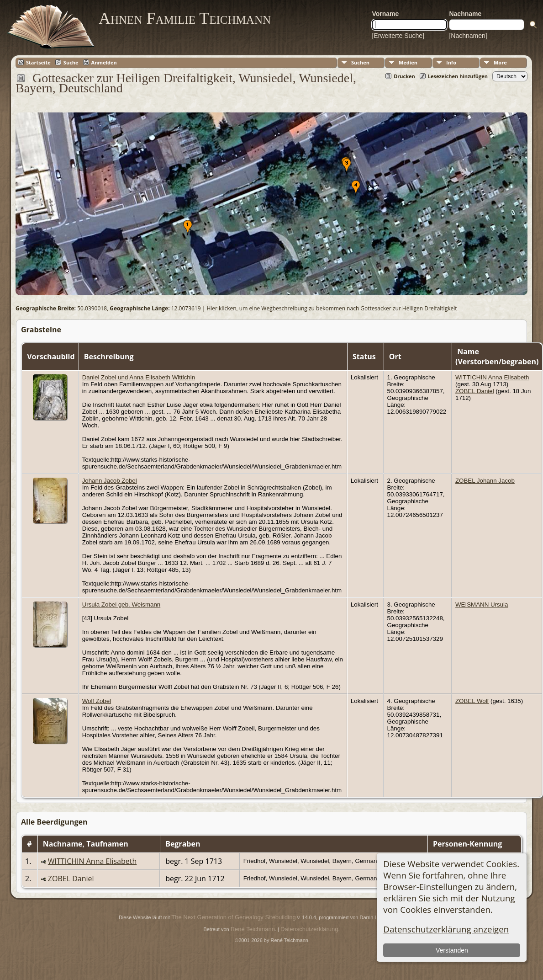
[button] (188, 228)
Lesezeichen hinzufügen (458, 76)
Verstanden (452, 950)
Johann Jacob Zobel (110, 481)
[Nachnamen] (468, 36)
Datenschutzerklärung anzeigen (446, 929)
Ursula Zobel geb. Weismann (121, 605)
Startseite (38, 62)
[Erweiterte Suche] (398, 36)
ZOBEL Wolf (472, 701)
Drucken (404, 76)
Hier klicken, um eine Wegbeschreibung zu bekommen (276, 308)
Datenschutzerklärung (309, 929)
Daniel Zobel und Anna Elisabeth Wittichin (139, 377)
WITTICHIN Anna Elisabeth (492, 377)
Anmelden (104, 62)
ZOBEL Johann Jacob (485, 481)
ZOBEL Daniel (475, 391)
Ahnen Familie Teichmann (185, 18)
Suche (71, 62)
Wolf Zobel (97, 701)
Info (451, 62)
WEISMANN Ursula (482, 605)
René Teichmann (253, 929)
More (500, 62)
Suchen (360, 62)
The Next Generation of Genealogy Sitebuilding (233, 917)
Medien (408, 62)
